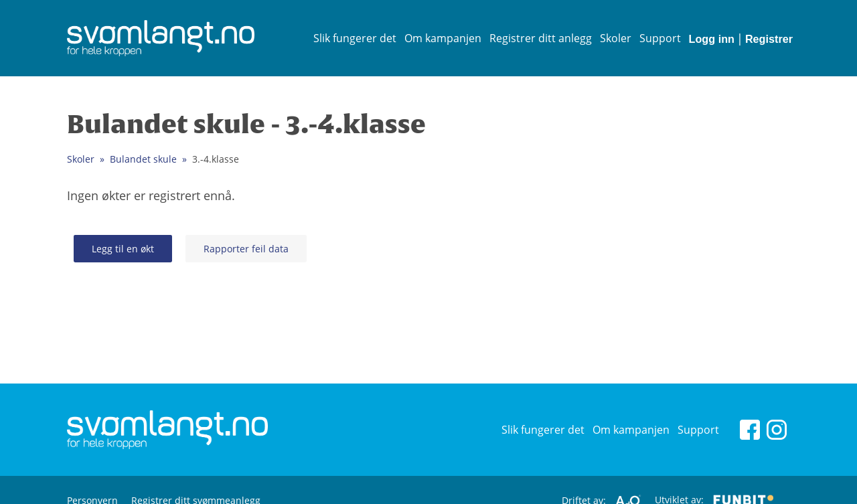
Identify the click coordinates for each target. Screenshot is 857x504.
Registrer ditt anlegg (541, 38)
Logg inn (712, 39)
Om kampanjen (443, 38)
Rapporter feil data (246, 249)
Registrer (769, 39)
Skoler (616, 38)
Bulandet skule (143, 159)
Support (660, 38)
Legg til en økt (123, 249)
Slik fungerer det (355, 38)
